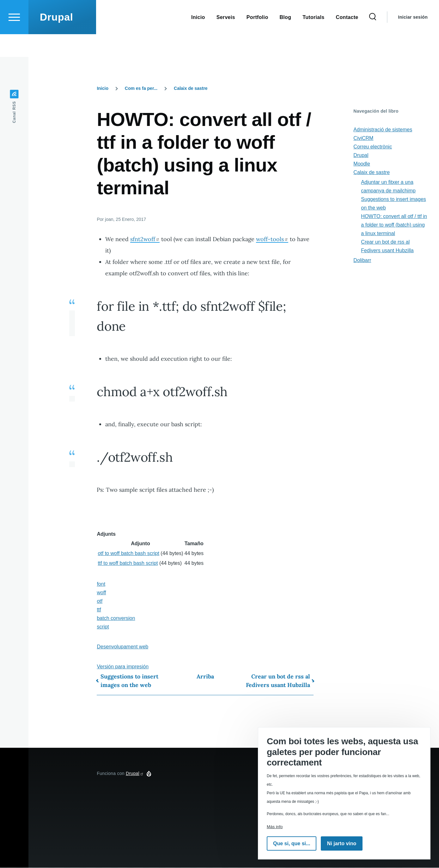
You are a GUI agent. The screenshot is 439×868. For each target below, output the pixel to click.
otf (100, 601)
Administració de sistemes (383, 130)
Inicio (103, 89)
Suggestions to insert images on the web (129, 681)
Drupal (56, 40)
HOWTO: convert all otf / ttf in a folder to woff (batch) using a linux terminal (394, 225)
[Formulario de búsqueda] (373, 40)
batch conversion (116, 618)
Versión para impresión (123, 667)
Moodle (362, 164)
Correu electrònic (373, 147)
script (103, 627)
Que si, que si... (292, 843)
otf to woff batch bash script (128, 554)
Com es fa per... (141, 89)
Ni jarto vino (342, 843)
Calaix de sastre (191, 89)
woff (101, 593)
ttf (99, 610)
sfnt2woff (145, 239)
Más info (275, 827)
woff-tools (272, 239)
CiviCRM (363, 138)
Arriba (205, 677)
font (101, 584)
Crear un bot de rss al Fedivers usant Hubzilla (278, 681)
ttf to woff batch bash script (128, 563)
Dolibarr (362, 261)
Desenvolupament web (122, 647)
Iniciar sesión (413, 40)
